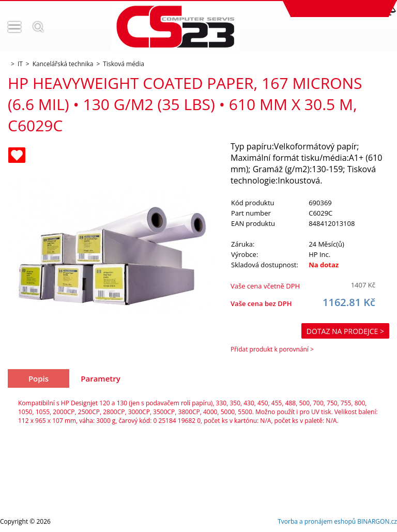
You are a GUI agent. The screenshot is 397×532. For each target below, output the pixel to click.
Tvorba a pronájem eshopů (317, 521)
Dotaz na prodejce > (345, 331)
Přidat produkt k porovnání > (272, 349)
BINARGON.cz (377, 521)
